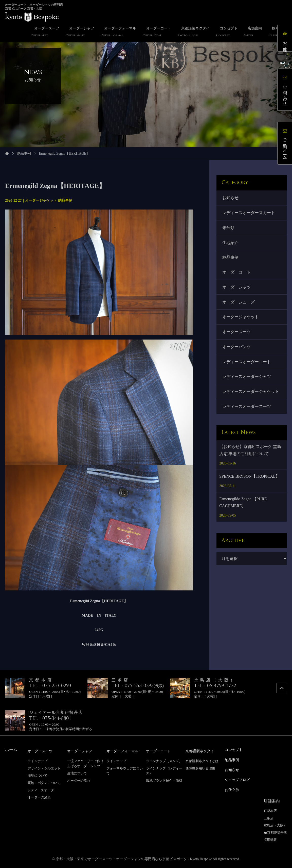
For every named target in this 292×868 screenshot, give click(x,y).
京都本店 (270, 809)
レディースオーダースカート (249, 213)
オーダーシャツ (237, 289)
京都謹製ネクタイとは (202, 761)
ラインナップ (38, 761)
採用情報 (270, 838)
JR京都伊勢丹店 (275, 831)
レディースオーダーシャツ (247, 381)
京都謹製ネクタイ (202, 751)
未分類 (229, 228)
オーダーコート (237, 274)
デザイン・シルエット (44, 768)
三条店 (269, 817)
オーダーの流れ (39, 797)
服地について (38, 775)
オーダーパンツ (237, 351)
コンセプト (235, 750)
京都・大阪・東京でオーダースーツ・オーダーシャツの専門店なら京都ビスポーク (121, 858)
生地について (77, 773)
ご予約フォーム (286, 144)
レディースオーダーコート (247, 366)
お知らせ (231, 198)
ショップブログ (239, 779)
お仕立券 (286, 39)
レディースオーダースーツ (247, 412)
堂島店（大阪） (275, 824)
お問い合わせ (286, 90)
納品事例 (24, 154)
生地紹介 (231, 244)
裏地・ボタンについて (44, 783)
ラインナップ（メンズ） (164, 761)
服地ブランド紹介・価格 (164, 780)
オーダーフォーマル (125, 751)
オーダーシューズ (239, 305)
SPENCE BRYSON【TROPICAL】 (249, 482)
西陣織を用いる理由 (200, 768)
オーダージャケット (241, 320)
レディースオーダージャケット (251, 396)
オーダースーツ (237, 335)
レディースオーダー (42, 790)
